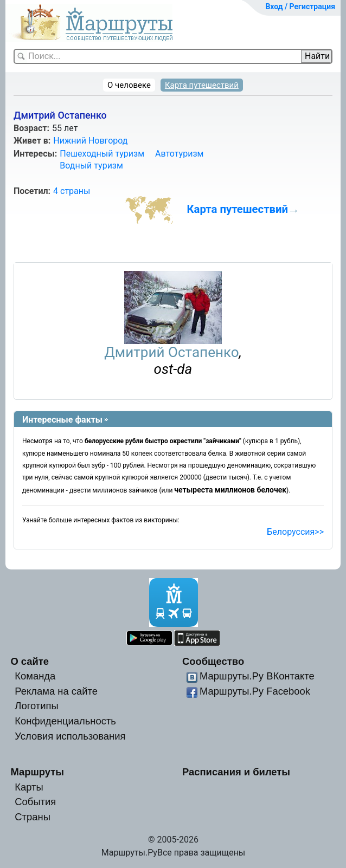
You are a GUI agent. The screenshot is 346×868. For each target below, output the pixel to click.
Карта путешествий (202, 85)
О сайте (30, 661)
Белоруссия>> (295, 532)
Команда (35, 676)
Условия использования (70, 736)
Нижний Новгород (90, 141)
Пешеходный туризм (102, 154)
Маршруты (37, 772)
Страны (33, 817)
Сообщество (213, 661)
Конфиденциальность (65, 721)
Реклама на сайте (56, 691)
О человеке (129, 85)
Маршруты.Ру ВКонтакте (257, 676)
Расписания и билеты (236, 772)
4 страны (72, 191)
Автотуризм (179, 154)
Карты (29, 787)
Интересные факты (62, 420)
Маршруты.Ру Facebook (255, 691)
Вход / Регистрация (300, 7)
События (35, 802)
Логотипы (36, 706)
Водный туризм (91, 166)
